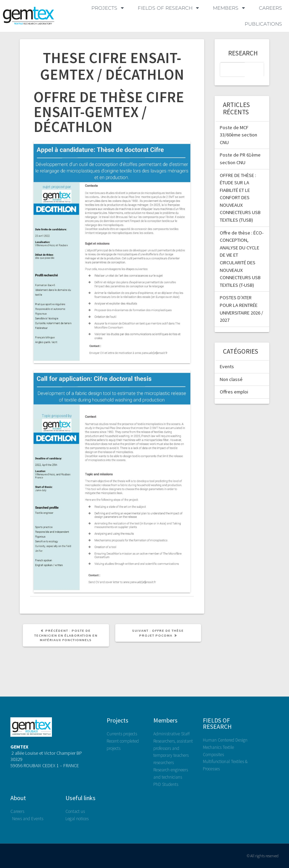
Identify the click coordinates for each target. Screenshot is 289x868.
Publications (263, 24)
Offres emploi (234, 392)
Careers (270, 8)
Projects (118, 720)
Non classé (231, 379)
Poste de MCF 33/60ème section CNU (238, 135)
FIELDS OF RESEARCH (168, 8)
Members (165, 720)
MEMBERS (229, 8)
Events (227, 366)
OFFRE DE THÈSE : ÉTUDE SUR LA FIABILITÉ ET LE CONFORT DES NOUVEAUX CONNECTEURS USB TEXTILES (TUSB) (240, 198)
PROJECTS (108, 8)
